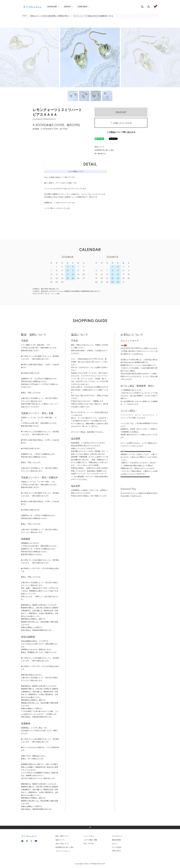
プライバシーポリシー (63, 851)
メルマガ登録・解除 (90, 840)
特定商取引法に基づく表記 (104, 150)
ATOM (91, 844)
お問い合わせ (116, 851)
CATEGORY (52, 7)
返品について (99, 147)
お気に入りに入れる (121, 123)
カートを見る (117, 847)
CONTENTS (82, 7)
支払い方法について (62, 844)
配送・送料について (62, 836)
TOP (24, 16)
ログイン (115, 844)
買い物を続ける (100, 154)
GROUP (67, 7)
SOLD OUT (121, 112)
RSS (85, 844)
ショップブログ (89, 836)
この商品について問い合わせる (121, 132)
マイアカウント (117, 836)
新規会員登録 (116, 840)
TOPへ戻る (90, 827)
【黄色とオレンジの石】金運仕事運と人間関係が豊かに (50, 16)
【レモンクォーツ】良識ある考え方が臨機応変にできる (93, 16)
